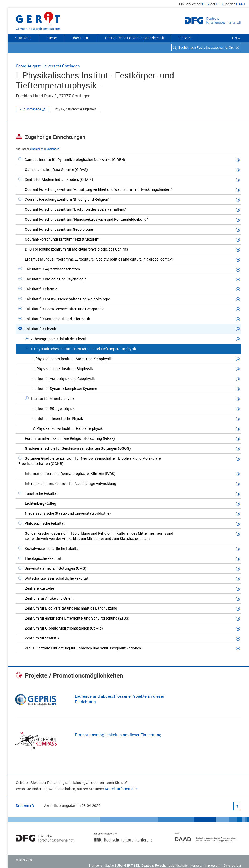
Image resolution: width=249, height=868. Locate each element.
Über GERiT (81, 38)
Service (185, 38)
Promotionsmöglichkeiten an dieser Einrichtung (118, 735)
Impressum (212, 865)
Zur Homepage (30, 109)
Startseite (23, 38)
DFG (205, 4)
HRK (219, 4)
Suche (52, 38)
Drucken (25, 805)
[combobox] (206, 47)
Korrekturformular (120, 789)
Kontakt (196, 865)
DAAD (241, 4)
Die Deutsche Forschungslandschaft (135, 38)
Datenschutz (232, 865)
